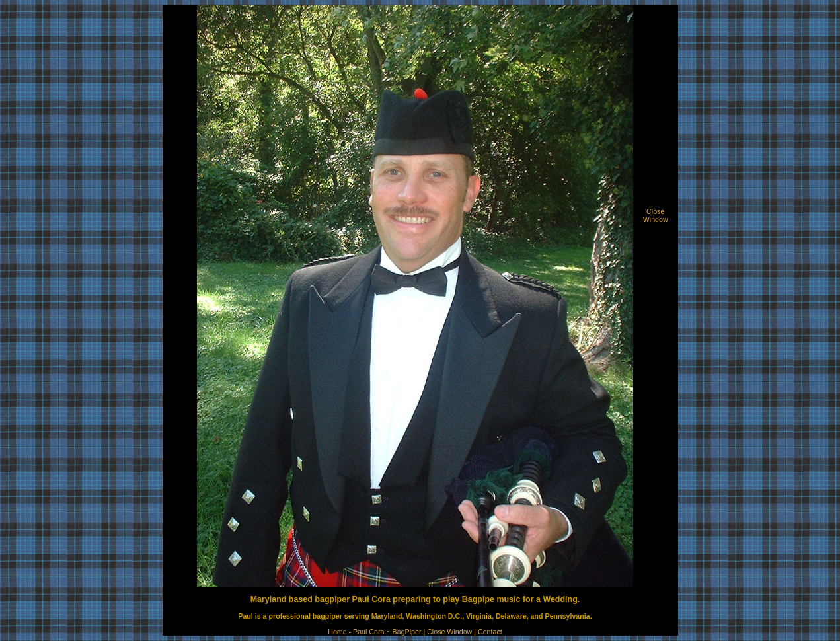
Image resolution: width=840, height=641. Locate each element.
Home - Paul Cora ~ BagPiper (374, 632)
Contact (490, 632)
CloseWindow (656, 215)
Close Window (449, 632)
